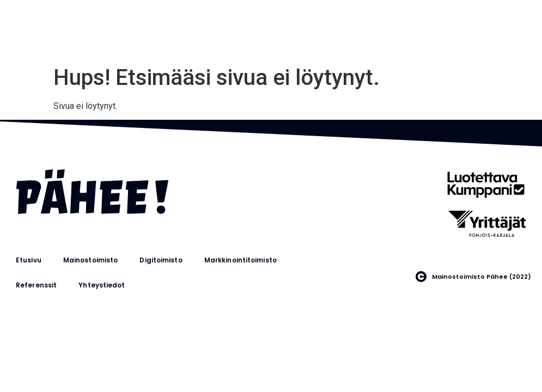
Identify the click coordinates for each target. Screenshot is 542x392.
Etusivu (29, 260)
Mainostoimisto (90, 260)
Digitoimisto (161, 260)
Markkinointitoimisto (240, 260)
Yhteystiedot (102, 285)
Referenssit (36, 285)
